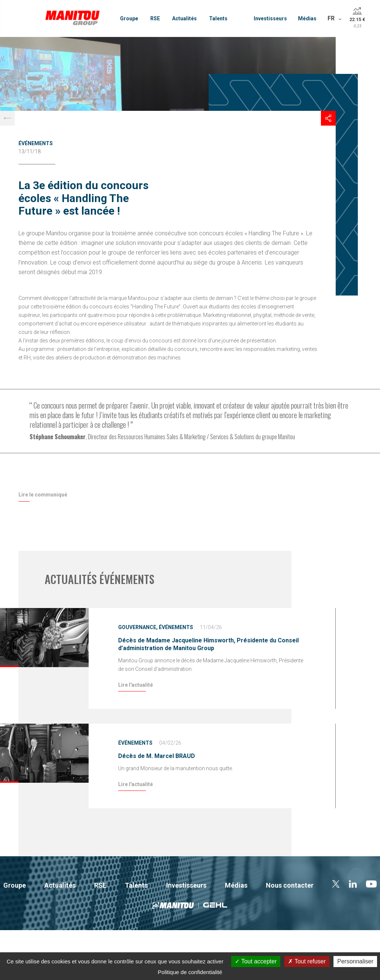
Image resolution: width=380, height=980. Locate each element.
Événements (36, 143)
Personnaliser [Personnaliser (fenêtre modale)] (355, 961)
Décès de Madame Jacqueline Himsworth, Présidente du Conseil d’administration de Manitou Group (208, 644)
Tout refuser (307, 961)
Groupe (129, 18)
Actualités (184, 18)
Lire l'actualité (136, 685)
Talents (218, 18)
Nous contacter (290, 885)
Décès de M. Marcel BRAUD (157, 756)
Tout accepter (256, 961)
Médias (307, 18)
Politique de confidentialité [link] (190, 972)
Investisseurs (270, 18)
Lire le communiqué (43, 495)
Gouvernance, (138, 627)
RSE (155, 18)
